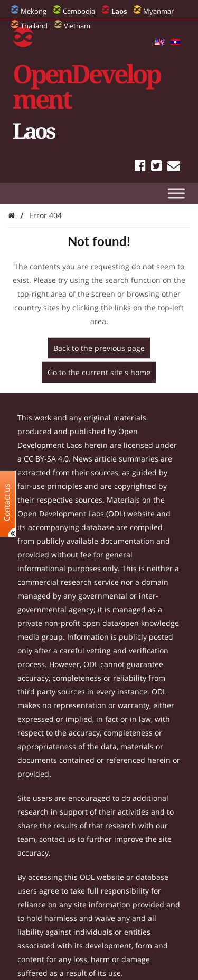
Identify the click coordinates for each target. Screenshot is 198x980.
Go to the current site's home (99, 372)
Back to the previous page (99, 348)
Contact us (7, 502)
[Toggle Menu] (176, 193)
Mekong (34, 11)
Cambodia (79, 11)
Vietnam (77, 26)
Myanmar (158, 11)
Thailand (34, 26)
